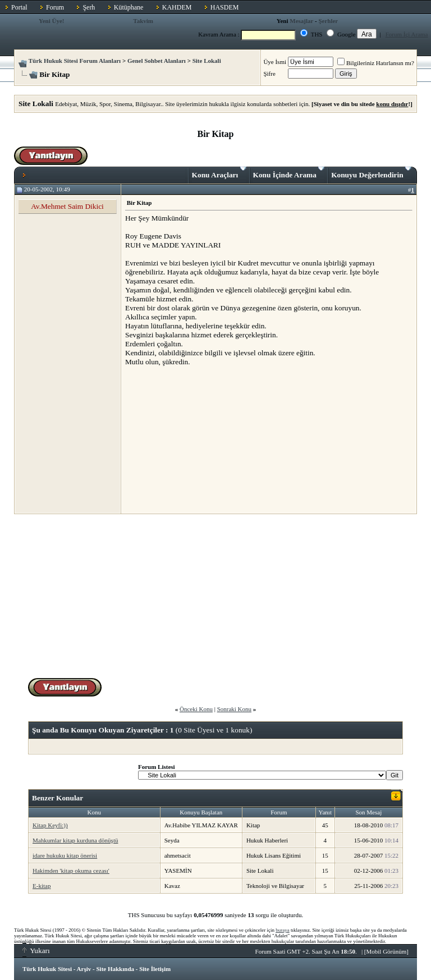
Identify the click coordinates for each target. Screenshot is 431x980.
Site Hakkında (115, 969)
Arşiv (84, 969)
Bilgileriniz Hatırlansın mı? (376, 63)
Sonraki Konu (234, 709)
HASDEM (225, 7)
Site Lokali (207, 61)
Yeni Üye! (52, 21)
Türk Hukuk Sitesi (47, 969)
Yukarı (36, 951)
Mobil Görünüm (387, 951)
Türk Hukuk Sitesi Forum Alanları (75, 61)
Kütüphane (129, 7)
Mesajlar (301, 21)
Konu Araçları (219, 173)
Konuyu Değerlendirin (371, 173)
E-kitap (42, 886)
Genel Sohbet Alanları (157, 61)
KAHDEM (177, 7)
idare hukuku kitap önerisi (65, 855)
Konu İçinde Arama (289, 173)
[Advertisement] (209, 439)
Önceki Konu (196, 709)
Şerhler (328, 21)
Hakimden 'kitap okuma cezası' (71, 871)
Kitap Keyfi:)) (50, 825)
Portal (19, 7)
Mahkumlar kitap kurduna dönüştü (75, 840)
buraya (283, 930)
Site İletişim (155, 969)
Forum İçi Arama (407, 34)
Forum (55, 7)
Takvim (143, 21)
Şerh (89, 7)
